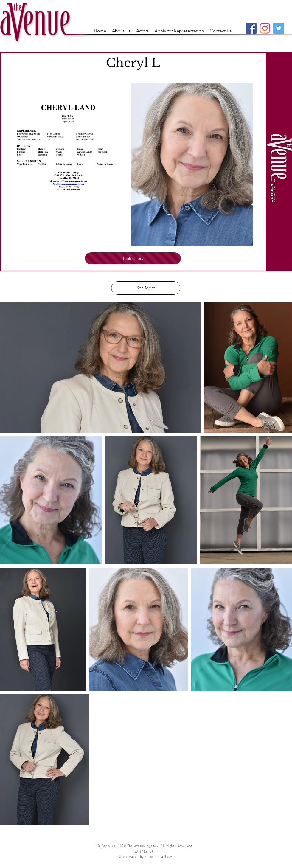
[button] (142, 31)
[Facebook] (251, 28)
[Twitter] (279, 28)
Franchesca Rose (159, 857)
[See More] (146, 288)
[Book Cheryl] (133, 258)
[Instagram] (265, 28)
